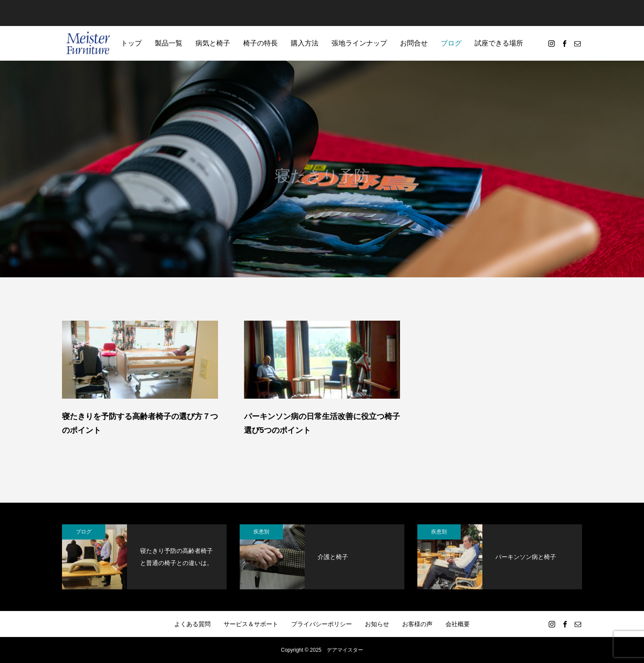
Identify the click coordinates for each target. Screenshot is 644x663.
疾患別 (261, 532)
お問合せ (414, 43)
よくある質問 (192, 624)
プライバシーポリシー (322, 624)
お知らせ (377, 624)
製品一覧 (169, 43)
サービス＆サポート (251, 624)
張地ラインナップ (359, 43)
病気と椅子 (213, 43)
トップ (131, 43)
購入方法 (305, 43)
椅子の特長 (260, 43)
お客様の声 (417, 624)
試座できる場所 (499, 43)
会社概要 (458, 624)
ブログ (451, 43)
